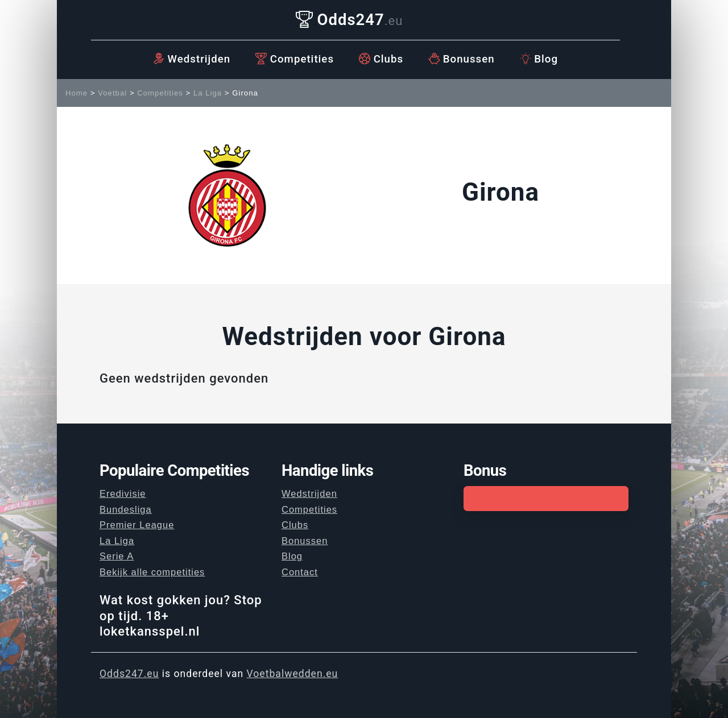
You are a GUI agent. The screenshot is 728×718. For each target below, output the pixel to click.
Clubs (381, 59)
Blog (539, 59)
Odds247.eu (129, 674)
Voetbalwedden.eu (293, 674)
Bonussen (462, 59)
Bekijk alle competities (152, 572)
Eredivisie (123, 493)
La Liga (208, 93)
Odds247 (349, 20)
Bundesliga (126, 509)
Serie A (117, 556)
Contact (300, 572)
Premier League (137, 525)
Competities (295, 59)
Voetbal (112, 93)
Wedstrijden (192, 59)
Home (76, 93)
